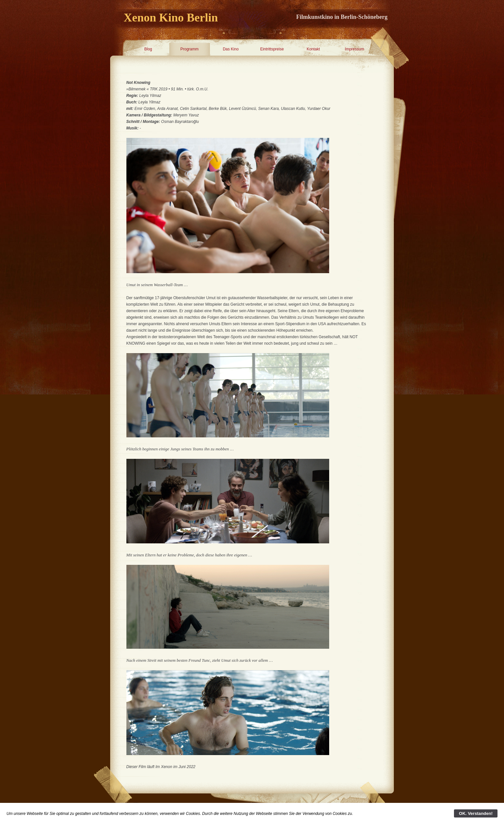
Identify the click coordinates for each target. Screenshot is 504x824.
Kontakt (313, 49)
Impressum (354, 49)
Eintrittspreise (272, 49)
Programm (189, 49)
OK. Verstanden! (476, 813)
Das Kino (231, 49)
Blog (148, 49)
